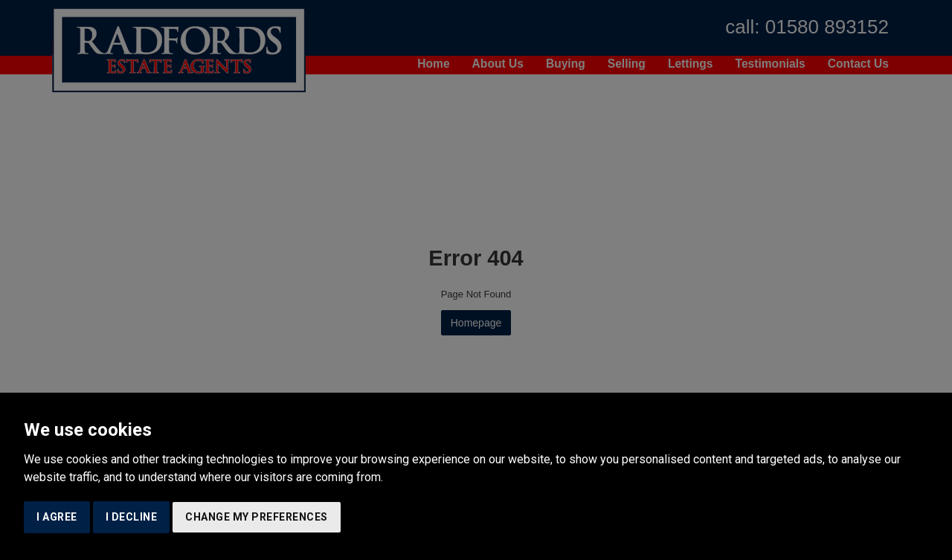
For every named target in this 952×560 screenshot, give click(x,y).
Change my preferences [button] (257, 517)
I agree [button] (57, 517)
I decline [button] (132, 517)
